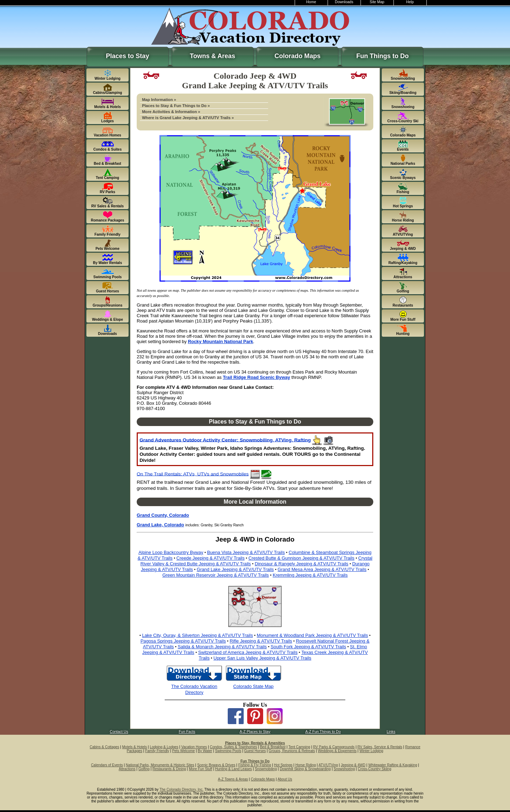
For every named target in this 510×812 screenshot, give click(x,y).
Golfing (144, 769)
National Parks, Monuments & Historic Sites (160, 765)
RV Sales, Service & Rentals (380, 747)
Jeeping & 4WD (353, 765)
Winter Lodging (371, 751)
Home (311, 2)
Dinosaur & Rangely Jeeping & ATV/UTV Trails (301, 564)
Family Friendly (157, 751)
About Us (285, 779)
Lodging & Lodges (164, 747)
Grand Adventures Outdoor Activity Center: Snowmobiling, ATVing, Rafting (225, 440)
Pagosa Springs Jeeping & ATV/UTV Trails (183, 641)
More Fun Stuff (200, 769)
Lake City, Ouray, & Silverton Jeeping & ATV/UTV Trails (197, 635)
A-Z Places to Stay (255, 732)
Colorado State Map (254, 686)
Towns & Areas (212, 56)
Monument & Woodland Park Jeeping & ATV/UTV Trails (312, 635)
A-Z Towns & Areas (233, 779)
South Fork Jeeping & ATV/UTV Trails (308, 647)
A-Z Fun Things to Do (323, 732)
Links (391, 732)
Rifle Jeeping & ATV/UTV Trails (261, 641)
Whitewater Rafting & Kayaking (393, 765)
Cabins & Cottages (104, 747)
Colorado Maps (297, 56)
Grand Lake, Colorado (160, 525)
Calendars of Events (107, 765)
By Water (205, 751)
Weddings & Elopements (337, 751)
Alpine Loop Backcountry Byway (171, 552)
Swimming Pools (228, 751)
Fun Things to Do (382, 56)
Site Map (377, 2)
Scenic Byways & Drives (216, 765)
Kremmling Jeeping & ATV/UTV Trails (310, 575)
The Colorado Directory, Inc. (181, 789)
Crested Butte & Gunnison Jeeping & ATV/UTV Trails (301, 558)
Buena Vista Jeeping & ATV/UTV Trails (246, 552)
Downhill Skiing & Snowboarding (305, 769)
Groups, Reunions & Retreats (292, 751)
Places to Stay (127, 56)
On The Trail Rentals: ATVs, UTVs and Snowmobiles (193, 474)
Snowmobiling (266, 769)
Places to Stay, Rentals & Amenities (255, 743)
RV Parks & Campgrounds (334, 747)
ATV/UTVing (328, 765)
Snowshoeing (344, 769)
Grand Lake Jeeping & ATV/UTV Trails (235, 569)
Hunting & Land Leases (233, 769)
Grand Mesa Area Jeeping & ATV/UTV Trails (322, 569)
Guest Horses (255, 751)
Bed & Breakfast (273, 747)
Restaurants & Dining (169, 769)
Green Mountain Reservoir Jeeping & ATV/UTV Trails (216, 575)
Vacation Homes (194, 747)
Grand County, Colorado (163, 515)
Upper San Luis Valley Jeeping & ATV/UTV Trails (262, 658)
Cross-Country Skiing (374, 769)
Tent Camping (299, 747)
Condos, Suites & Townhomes (234, 747)
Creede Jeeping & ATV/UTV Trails (211, 558)
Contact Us (119, 732)
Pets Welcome (183, 751)
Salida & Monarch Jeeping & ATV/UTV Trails (222, 647)
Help (410, 2)
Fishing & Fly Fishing (255, 765)
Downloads (344, 2)
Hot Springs (283, 765)
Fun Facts (187, 732)
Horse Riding (306, 765)
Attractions (127, 769)
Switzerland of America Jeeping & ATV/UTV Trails (248, 652)
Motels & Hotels (135, 747)
